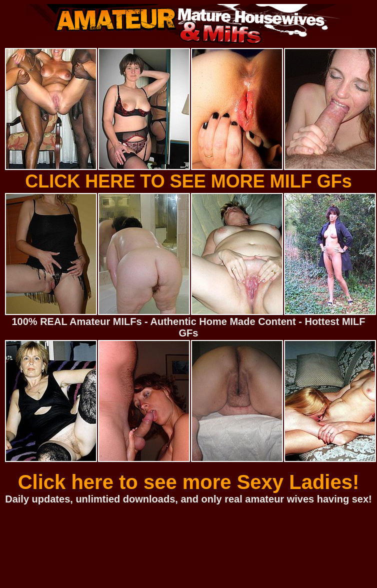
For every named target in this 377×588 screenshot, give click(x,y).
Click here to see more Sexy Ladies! (189, 482)
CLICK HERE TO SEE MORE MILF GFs (188, 181)
